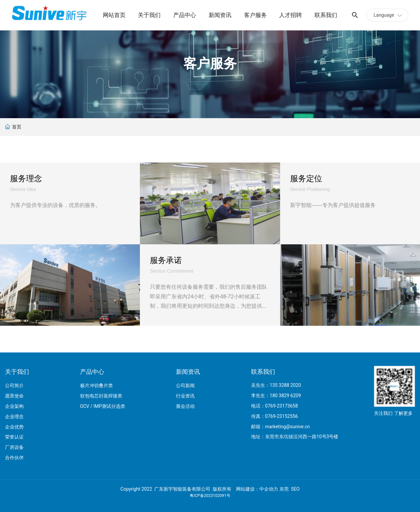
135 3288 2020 (285, 385)
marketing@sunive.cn (287, 427)
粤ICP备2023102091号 (210, 496)
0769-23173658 (281, 406)
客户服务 (210, 64)
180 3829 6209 (285, 396)
